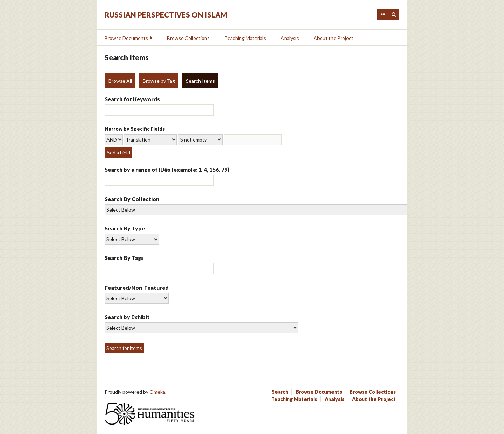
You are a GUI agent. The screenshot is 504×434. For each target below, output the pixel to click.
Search (394, 15)
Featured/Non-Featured (137, 287)
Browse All (120, 81)
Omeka (157, 392)
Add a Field (118, 153)
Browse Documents (126, 38)
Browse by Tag (159, 81)
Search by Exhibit (127, 317)
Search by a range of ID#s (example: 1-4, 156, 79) (167, 169)
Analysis (290, 38)
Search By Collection (132, 199)
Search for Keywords (132, 99)
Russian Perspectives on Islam (166, 15)
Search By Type (125, 228)
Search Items (200, 81)
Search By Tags (124, 258)
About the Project (334, 38)
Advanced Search (383, 15)
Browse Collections (188, 38)
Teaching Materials (245, 38)
